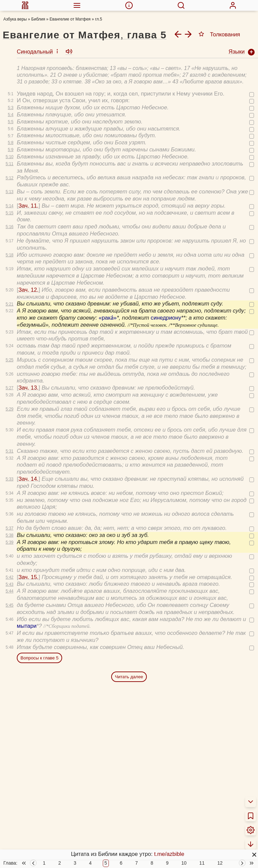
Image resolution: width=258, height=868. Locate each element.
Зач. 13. (29, 368)
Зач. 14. (29, 459)
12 (220, 863)
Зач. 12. (29, 270)
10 (184, 863)
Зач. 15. (29, 558)
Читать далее (129, 657)
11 (202, 863)
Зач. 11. (29, 186)
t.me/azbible (169, 854)
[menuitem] (25, 5)
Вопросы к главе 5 (39, 638)
